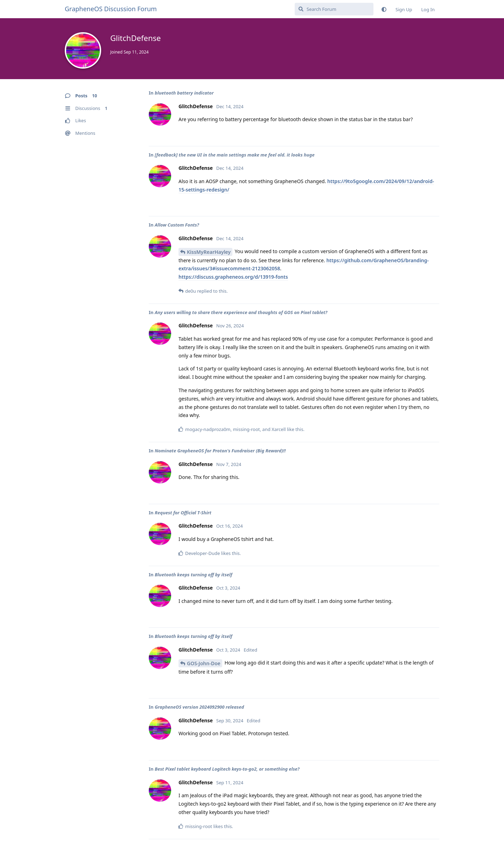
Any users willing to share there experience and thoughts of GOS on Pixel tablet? (241, 312)
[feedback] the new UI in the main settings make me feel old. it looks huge (235, 155)
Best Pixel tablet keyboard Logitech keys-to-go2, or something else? (227, 769)
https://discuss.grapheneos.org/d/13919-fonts (233, 277)
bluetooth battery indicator (184, 93)
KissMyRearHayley (209, 252)
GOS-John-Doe (204, 663)
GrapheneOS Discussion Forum (111, 9)
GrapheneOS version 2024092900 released (199, 707)
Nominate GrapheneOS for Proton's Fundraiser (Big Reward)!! (220, 451)
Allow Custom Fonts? (177, 225)
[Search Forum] (334, 9)
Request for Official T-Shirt (183, 513)
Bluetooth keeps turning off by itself (194, 575)
